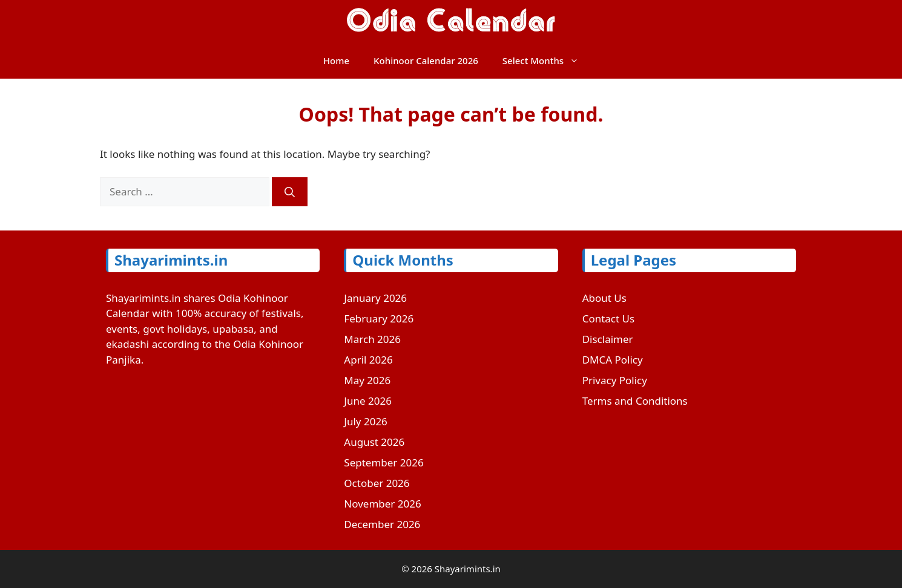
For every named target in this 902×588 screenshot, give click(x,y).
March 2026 (372, 339)
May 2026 (367, 380)
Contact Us (609, 318)
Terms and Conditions (635, 401)
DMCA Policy (613, 360)
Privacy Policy (615, 380)
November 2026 (382, 504)
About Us (604, 298)
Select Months (547, 60)
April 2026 (368, 360)
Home (336, 60)
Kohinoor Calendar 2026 (426, 60)
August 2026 (374, 442)
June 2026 (368, 401)
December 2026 (382, 524)
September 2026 (384, 462)
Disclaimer (608, 339)
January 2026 (375, 298)
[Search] (290, 192)
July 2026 (366, 421)
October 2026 (377, 483)
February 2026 (379, 318)
